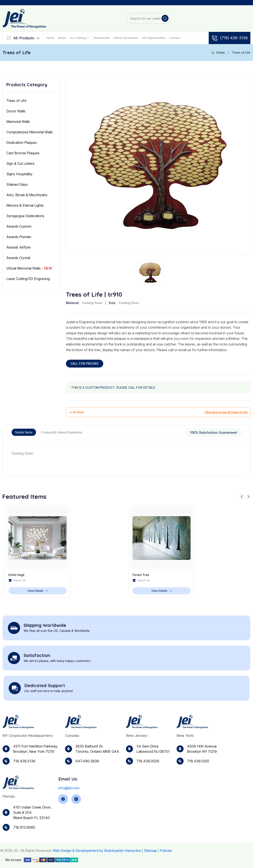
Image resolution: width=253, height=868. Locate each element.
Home (50, 38)
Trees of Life (16, 101)
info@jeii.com (69, 803)
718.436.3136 (24, 761)
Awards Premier (19, 237)
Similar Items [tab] (24, 432)
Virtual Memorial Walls (29, 268)
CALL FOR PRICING (85, 364)
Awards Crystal (18, 258)
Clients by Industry (126, 38)
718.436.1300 (198, 773)
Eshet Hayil (16, 575)
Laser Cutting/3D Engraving (28, 279)
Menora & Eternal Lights (25, 205)
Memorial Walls (18, 122)
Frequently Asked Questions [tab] (62, 432)
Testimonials (101, 38)
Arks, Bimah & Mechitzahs (27, 195)
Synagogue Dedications (25, 216)
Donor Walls (16, 111)
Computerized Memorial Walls (30, 132)
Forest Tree (141, 575)
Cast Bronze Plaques (23, 153)
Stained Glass (17, 184)
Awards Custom (19, 226)
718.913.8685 (24, 842)
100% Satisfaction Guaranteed (213, 432)
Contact (175, 38)
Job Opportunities (154, 38)
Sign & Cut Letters (20, 163)
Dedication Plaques (22, 143)
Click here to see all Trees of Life (226, 412)
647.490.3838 (87, 765)
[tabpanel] (126, 453)
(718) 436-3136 (230, 38)
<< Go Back (76, 412)
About (62, 38)
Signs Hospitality (19, 174)
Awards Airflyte (18, 247)
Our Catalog (78, 38)
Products (23, 38)
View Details (38, 591)
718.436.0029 (148, 769)
